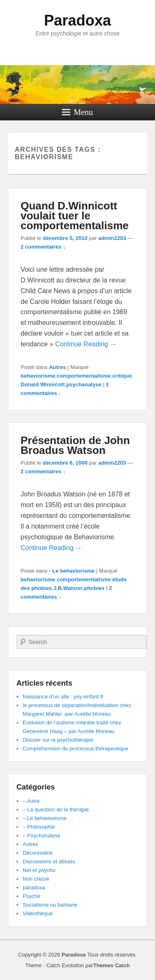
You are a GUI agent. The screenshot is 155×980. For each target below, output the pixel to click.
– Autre (31, 801)
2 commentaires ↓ (43, 247)
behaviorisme (38, 376)
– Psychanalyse (42, 835)
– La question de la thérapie (56, 810)
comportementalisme (84, 376)
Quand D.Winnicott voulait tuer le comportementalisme (75, 216)
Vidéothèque (38, 913)
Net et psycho (39, 870)
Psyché (32, 896)
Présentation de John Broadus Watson (75, 445)
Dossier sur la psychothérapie (58, 740)
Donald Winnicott (43, 384)
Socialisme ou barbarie (50, 905)
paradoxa (34, 887)
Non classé (36, 879)
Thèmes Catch (111, 965)
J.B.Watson (68, 588)
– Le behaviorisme (45, 818)
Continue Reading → (86, 344)
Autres (57, 367)
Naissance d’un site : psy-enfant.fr (63, 697)
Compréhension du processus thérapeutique (76, 749)
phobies (94, 588)
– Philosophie (39, 827)
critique (122, 376)
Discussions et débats (49, 861)
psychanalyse (84, 384)
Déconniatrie (38, 853)
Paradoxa (77, 20)
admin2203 (112, 238)
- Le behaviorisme (72, 571)
